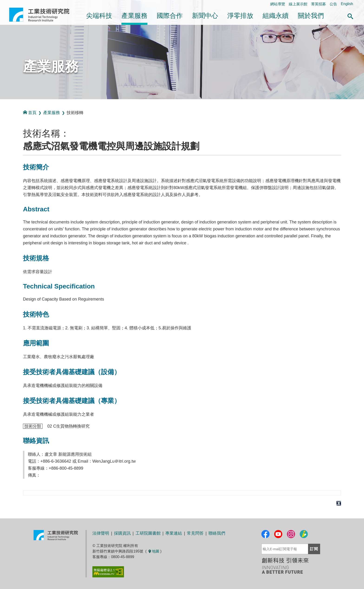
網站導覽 (278, 4)
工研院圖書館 (148, 533)
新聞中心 (205, 16)
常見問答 (195, 533)
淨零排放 (240, 16)
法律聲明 (101, 533)
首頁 (30, 113)
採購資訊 (122, 533)
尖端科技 (99, 16)
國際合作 (170, 16)
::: (2, 104)
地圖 (153, 551)
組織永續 (276, 16)
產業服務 (134, 16)
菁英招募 (318, 4)
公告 (333, 4)
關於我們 (311, 16)
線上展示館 (298, 4)
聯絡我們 (217, 533)
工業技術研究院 (42, 15)
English (347, 4)
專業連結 (174, 533)
